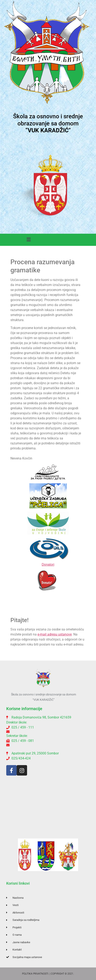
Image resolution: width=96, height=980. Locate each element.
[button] (29, 240)
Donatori (48, 565)
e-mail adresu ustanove (55, 634)
